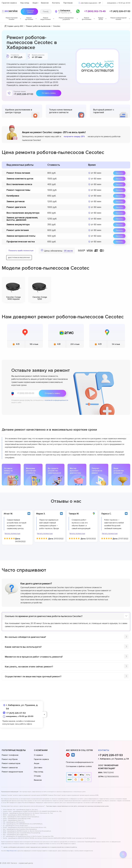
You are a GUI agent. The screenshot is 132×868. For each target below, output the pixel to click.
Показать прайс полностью (21, 251)
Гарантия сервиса (9, 3)
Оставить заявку (49, 93)
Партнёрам (68, 3)
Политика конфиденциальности (80, 762)
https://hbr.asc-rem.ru (12, 851)
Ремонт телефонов (10, 755)
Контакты (56, 3)
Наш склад (25, 3)
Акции (35, 3)
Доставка (38, 768)
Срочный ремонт (27, 12)
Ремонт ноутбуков (10, 759)
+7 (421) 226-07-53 (120, 11)
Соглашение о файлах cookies (79, 766)
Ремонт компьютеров (11, 763)
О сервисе (38, 755)
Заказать (119, 173)
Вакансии (45, 3)
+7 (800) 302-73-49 (95, 11)
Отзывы (37, 776)
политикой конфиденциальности (56, 400)
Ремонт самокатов (10, 768)
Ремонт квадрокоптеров (12, 772)
